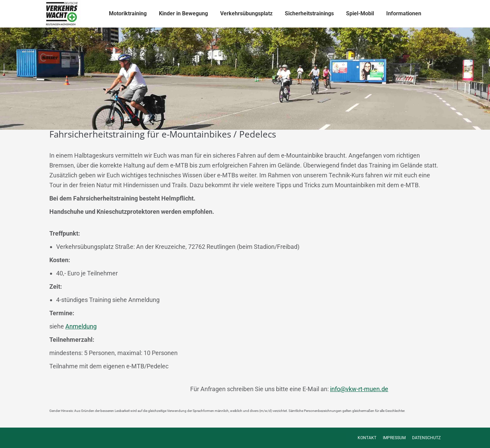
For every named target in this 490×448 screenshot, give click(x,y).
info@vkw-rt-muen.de (359, 389)
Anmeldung (81, 326)
